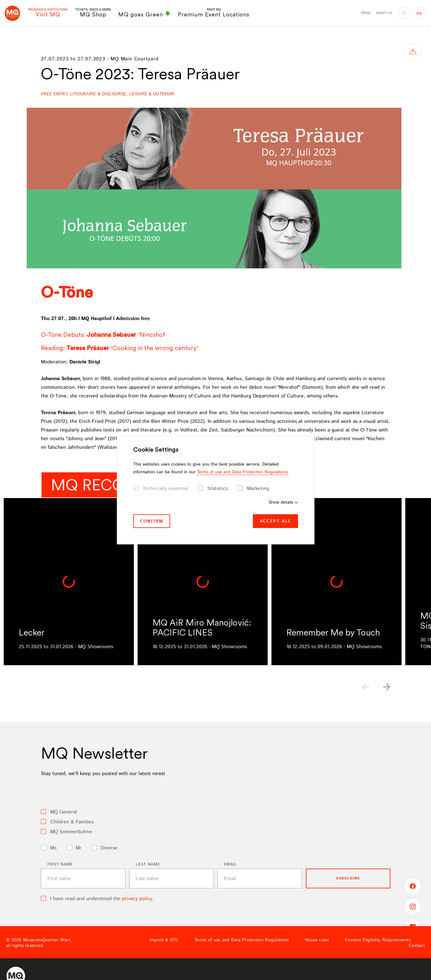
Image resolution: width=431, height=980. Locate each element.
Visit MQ (48, 13)
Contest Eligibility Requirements (378, 940)
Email (230, 864)
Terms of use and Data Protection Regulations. (243, 472)
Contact (417, 946)
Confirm (152, 521)
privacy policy (137, 899)
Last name (148, 864)
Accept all (275, 521)
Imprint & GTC (164, 940)
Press (366, 13)
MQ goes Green (144, 14)
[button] (387, 687)
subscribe (348, 878)
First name (60, 864)
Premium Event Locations (214, 13)
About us (384, 13)
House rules (317, 940)
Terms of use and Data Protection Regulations (242, 940)
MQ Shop (93, 13)
